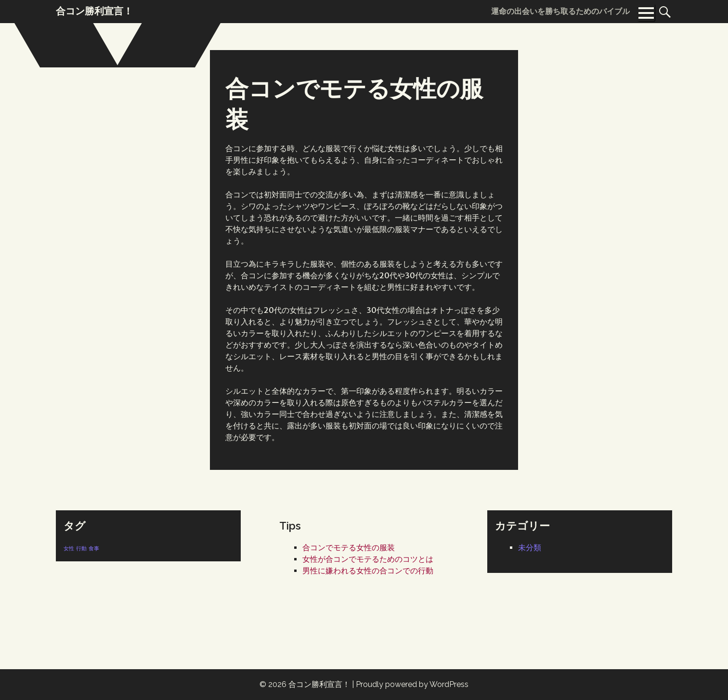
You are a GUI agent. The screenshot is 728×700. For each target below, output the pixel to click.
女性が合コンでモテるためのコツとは (368, 559)
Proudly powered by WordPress (412, 684)
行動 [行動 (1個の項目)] (81, 548)
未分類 (530, 548)
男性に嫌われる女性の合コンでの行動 (368, 571)
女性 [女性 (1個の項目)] (69, 548)
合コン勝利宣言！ (319, 684)
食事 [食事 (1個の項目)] (94, 548)
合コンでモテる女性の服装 (349, 548)
